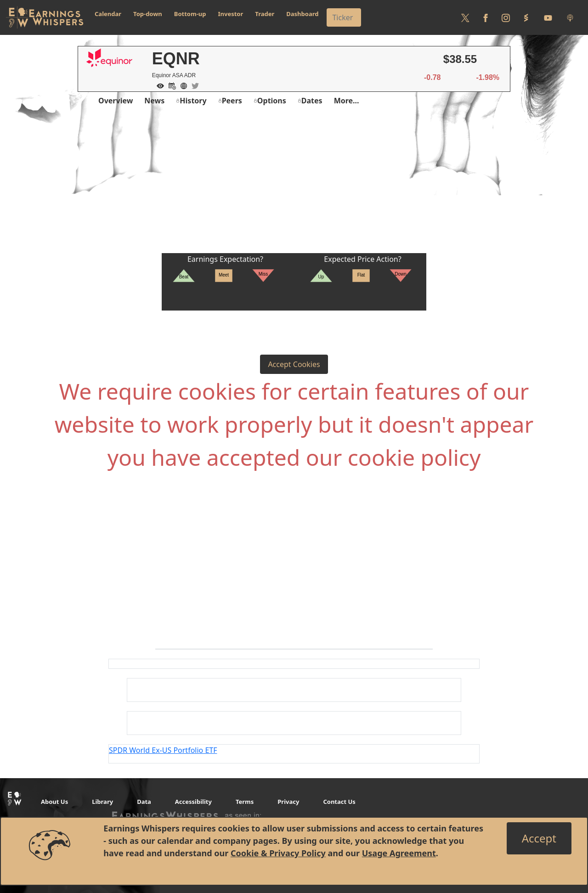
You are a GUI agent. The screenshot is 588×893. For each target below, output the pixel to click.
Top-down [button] (148, 14)
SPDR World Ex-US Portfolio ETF (163, 750)
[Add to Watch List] (158, 85)
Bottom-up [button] (190, 14)
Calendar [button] (108, 14)
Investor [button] (231, 14)
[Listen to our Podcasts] (570, 17)
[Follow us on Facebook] (486, 17)
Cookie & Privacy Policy (278, 853)
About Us (54, 802)
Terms (245, 802)
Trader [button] (265, 14)
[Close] (539, 838)
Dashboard (302, 14)
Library (102, 802)
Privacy (288, 802)
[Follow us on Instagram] (506, 17)
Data (144, 802)
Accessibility (193, 802)
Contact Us (339, 802)
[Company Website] (181, 85)
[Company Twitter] (193, 85)
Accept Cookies (294, 364)
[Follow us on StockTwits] (526, 17)
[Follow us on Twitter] (465, 17)
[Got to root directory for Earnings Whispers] (45, 17)
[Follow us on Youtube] (548, 17)
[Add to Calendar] (170, 85)
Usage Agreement (399, 853)
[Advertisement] (294, 184)
